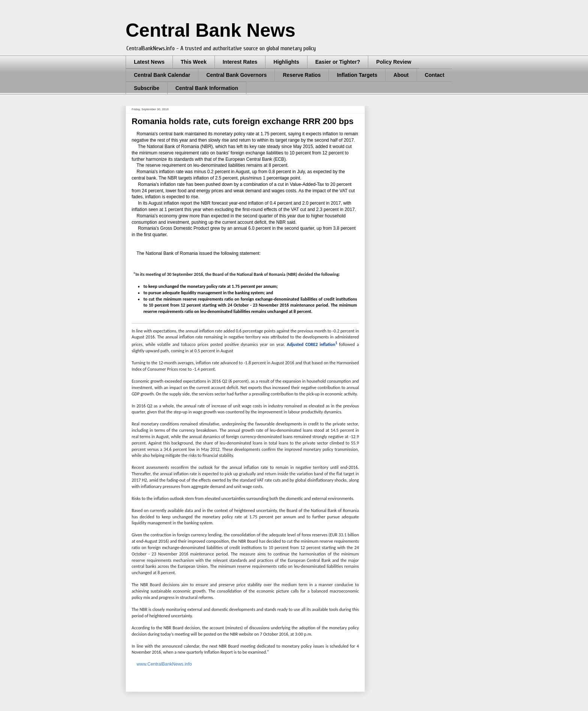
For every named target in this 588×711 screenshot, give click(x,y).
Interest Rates (240, 62)
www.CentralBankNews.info (164, 664)
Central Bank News (211, 30)
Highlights (286, 62)
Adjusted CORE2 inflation (312, 344)
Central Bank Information (207, 88)
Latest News (149, 62)
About (401, 75)
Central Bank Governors (236, 75)
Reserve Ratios (302, 75)
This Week (194, 62)
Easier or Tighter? (338, 62)
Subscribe (147, 88)
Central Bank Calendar (162, 75)
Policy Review (394, 62)
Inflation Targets (357, 75)
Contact (435, 75)
